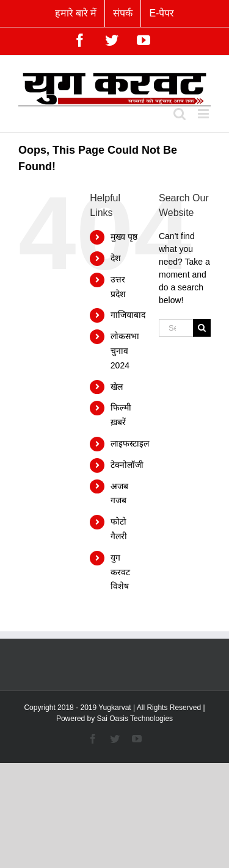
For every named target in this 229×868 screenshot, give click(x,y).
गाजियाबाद (128, 315)
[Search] (202, 328)
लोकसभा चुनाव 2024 (125, 351)
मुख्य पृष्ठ (124, 237)
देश (116, 258)
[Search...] (176, 328)
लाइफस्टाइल (130, 443)
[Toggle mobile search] (180, 114)
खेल (117, 387)
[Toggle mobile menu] (204, 114)
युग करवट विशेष (120, 572)
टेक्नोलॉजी (127, 465)
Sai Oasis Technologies (135, 719)
